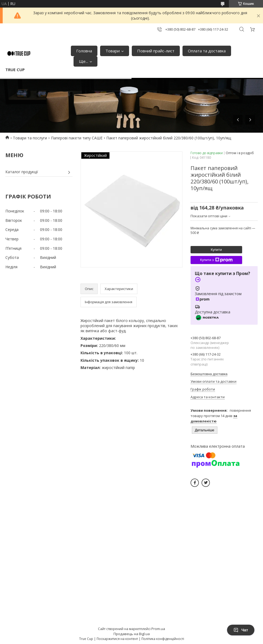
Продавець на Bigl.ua (132, 634)
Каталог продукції (22, 172)
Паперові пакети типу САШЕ (77, 138)
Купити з (216, 260)
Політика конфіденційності (163, 639)
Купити (216, 250)
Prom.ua (158, 629)
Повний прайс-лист (156, 51)
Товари (113, 51)
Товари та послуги (30, 138)
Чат (241, 630)
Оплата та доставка (207, 51)
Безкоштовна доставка (209, 374)
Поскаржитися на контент (117, 639)
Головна (84, 51)
